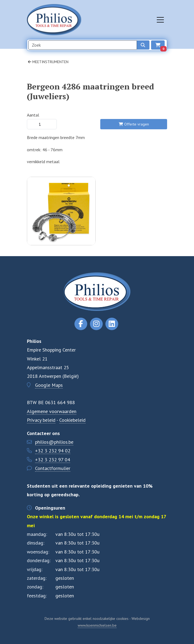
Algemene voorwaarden (52, 411)
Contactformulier (53, 468)
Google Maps (49, 385)
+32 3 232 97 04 (53, 460)
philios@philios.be (54, 442)
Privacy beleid (41, 420)
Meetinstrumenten (48, 62)
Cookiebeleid (72, 420)
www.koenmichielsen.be (97, 625)
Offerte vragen (134, 124)
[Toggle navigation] (160, 20)
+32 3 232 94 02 (53, 451)
